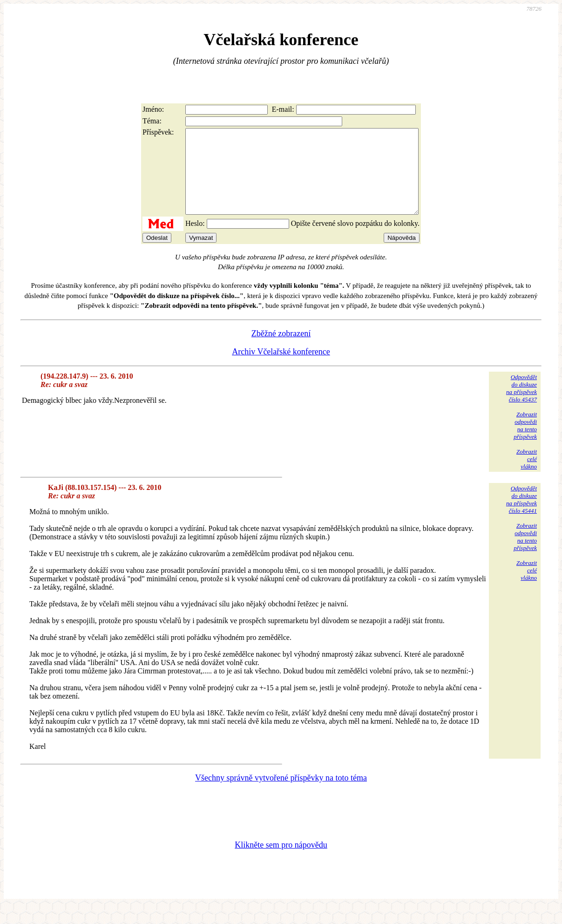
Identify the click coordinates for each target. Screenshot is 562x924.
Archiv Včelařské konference (281, 368)
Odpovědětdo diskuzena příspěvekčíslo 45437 (521, 405)
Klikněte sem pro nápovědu (281, 862)
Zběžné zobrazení (281, 350)
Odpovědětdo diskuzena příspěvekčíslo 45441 (521, 516)
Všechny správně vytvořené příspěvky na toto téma (281, 795)
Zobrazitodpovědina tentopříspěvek (525, 442)
